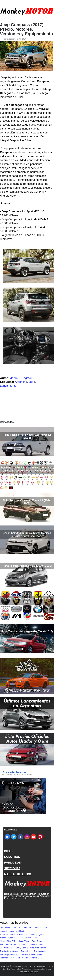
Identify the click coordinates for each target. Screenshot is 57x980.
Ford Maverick (20, 944)
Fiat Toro (16, 928)
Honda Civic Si (40, 928)
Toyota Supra (40, 951)
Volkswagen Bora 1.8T (10, 954)
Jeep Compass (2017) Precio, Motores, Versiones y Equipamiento (27, 29)
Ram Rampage (39, 941)
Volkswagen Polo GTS (32, 958)
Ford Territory (6, 944)
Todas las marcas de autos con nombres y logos (21, 934)
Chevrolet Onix (7, 948)
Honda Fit (27, 928)
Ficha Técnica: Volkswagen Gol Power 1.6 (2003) (27, 436)
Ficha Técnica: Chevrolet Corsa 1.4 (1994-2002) (27, 502)
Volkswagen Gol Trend (10, 958)
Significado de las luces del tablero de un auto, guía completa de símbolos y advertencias (27, 469)
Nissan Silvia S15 (8, 941)
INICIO (8, 851)
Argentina (21, 382)
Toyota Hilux (26, 951)
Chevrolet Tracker (38, 948)
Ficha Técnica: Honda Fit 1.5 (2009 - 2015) (27, 566)
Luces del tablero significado (12, 931)
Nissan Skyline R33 (9, 938)
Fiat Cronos (5, 928)
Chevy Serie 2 (22, 948)
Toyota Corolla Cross (9, 951)
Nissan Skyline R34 (28, 938)
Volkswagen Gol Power (32, 954)
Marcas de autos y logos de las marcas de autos (27, 600)
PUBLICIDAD (13, 863)
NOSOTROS (12, 857)
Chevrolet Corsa (36, 944)
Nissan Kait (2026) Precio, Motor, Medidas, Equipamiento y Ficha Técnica (27, 535)
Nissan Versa (24, 941)
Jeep (32, 382)
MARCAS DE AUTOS (18, 874)
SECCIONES (12, 868)
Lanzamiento (8, 386)
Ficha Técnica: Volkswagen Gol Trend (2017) (27, 631)
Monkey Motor (23, 966)
